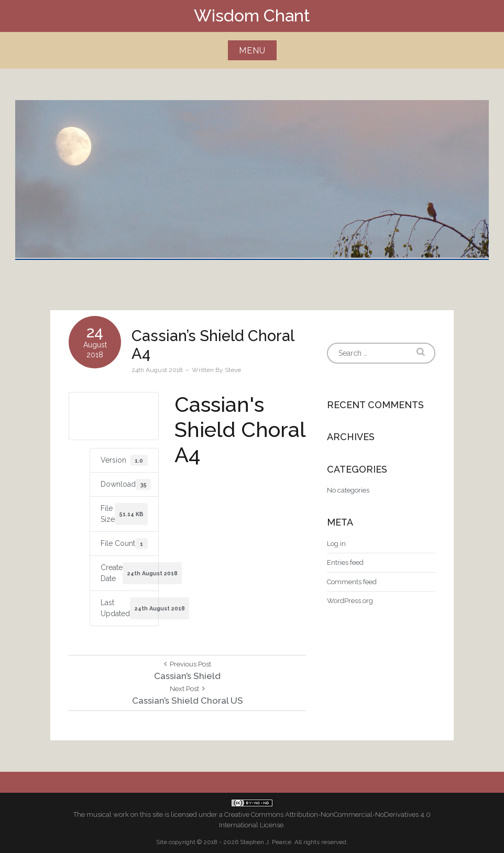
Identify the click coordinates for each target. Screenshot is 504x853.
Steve (233, 370)
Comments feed (352, 582)
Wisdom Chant (252, 15)
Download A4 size (113, 415)
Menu (252, 51)
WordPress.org (350, 601)
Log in (336, 544)
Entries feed (345, 562)
